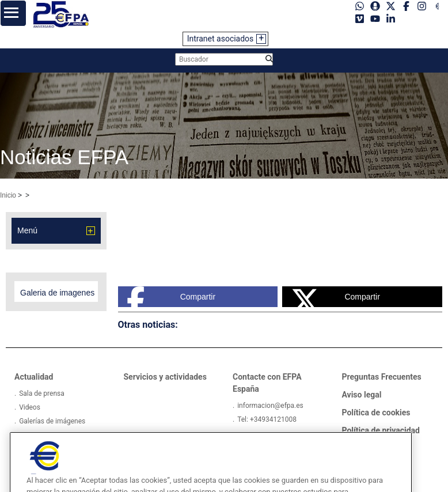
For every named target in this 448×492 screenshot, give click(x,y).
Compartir (171, 297)
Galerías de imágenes (52, 421)
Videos (30, 407)
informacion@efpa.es (270, 406)
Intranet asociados (221, 39)
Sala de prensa (42, 393)
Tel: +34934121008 (267, 419)
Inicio (8, 195)
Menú (27, 230)
